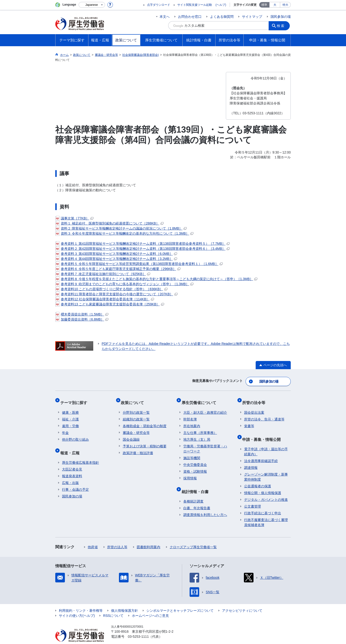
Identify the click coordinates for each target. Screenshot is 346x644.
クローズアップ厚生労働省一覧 (193, 538)
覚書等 (249, 420)
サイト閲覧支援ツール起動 (195, 5)
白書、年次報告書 (197, 499)
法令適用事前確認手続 (261, 451)
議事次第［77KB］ (74, 218)
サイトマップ (252, 17)
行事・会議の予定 (75, 480)
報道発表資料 (72, 467)
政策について (134, 399)
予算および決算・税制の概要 (145, 441)
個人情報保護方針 (124, 601)
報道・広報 (72, 445)
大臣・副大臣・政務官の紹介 (205, 407)
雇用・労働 (70, 420)
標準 (264, 5)
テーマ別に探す (75, 399)
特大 (285, 5)
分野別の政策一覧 (136, 407)
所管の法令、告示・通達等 (264, 414)
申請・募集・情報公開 (263, 432)
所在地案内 (192, 420)
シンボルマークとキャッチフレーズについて (180, 601)
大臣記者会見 (72, 460)
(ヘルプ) (221, 5)
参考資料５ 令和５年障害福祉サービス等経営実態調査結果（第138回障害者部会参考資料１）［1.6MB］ (139, 264)
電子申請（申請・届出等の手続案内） (266, 442)
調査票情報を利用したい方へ (205, 505)
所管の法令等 (256, 399)
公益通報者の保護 (258, 477)
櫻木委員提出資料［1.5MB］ (82, 314)
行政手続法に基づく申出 (263, 504)
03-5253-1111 (138, 627)
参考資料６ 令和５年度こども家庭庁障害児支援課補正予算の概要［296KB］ (118, 269)
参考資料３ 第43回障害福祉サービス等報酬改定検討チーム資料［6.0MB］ (116, 254)
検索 (282, 26)
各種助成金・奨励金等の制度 (145, 420)
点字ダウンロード (159, 5)
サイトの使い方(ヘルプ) (77, 606)
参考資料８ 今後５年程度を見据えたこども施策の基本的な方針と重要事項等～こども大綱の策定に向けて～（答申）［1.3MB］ (156, 279)
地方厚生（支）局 (197, 434)
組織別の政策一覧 (136, 414)
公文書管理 (253, 497)
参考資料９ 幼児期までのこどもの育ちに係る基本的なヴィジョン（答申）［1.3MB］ (124, 284)
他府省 (93, 538)
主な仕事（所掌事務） (200, 427)
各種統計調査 (193, 492)
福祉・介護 (70, 414)
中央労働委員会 (195, 459)
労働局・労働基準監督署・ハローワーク (205, 443)
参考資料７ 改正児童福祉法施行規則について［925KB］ (103, 274)
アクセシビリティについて (242, 601)
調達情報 (251, 458)
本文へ (165, 17)
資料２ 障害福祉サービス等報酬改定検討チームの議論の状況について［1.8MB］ (121, 228)
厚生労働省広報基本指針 (80, 453)
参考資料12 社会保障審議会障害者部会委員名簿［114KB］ (105, 299)
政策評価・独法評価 (138, 447)
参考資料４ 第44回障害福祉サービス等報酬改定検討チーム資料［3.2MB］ (116, 259)
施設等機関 (192, 452)
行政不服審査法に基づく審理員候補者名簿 (266, 513)
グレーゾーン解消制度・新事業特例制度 (266, 467)
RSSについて (113, 606)
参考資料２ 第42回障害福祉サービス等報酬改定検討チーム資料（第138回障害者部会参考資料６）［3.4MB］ (142, 249)
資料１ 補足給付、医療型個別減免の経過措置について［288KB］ (109, 223)
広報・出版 (70, 473)
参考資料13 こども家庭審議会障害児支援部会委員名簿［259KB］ (110, 304)
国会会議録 (131, 434)
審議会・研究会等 (136, 427)
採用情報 (190, 473)
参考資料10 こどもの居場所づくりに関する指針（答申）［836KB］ (111, 289)
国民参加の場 (281, 17)
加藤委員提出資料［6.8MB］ (82, 319)
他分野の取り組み (75, 434)
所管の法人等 (117, 538)
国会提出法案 (254, 407)
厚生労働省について (201, 399)
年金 (65, 427)
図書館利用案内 (148, 538)
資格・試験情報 (195, 466)
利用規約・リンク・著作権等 (81, 601)
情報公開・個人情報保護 (263, 483)
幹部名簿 (190, 414)
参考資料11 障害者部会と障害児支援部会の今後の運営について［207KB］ (116, 294)
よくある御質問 (222, 17)
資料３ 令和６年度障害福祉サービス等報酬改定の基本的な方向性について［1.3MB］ (124, 233)
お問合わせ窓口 (190, 17)
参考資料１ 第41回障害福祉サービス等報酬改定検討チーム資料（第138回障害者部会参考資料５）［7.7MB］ (142, 244)
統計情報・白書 (197, 484)
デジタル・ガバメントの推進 (266, 490)
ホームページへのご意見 (150, 606)
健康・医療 (70, 407)
